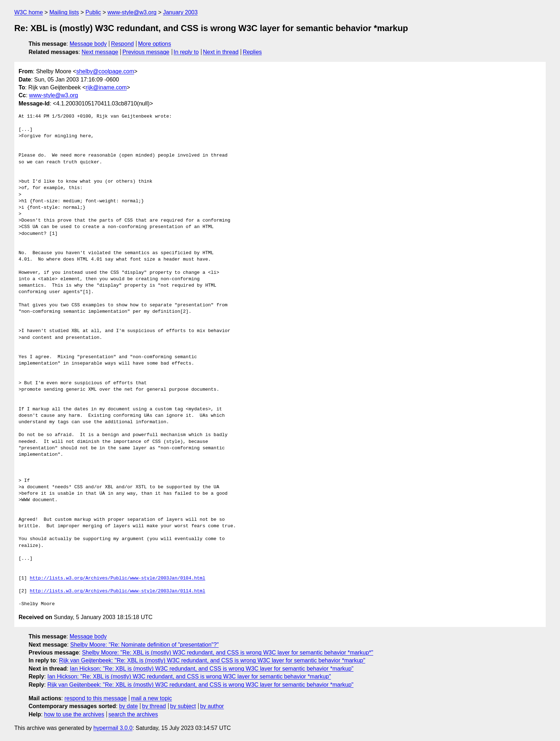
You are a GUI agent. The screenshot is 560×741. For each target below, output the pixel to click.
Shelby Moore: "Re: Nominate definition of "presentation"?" (145, 645)
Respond (122, 44)
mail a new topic (152, 698)
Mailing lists (64, 12)
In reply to (186, 52)
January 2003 (180, 12)
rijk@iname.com (106, 87)
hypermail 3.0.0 (113, 728)
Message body (88, 44)
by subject (183, 706)
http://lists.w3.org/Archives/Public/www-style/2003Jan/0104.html (117, 578)
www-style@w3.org (132, 12)
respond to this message (95, 698)
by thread (154, 706)
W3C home (29, 12)
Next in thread (221, 52)
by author (212, 706)
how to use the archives (74, 714)
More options (155, 44)
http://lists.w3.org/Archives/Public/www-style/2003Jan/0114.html (117, 591)
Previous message (146, 52)
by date (128, 706)
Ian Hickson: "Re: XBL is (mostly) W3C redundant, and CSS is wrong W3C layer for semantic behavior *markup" (212, 669)
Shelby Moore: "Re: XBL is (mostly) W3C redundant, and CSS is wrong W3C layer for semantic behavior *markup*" (227, 653)
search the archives (133, 714)
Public (93, 12)
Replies (252, 52)
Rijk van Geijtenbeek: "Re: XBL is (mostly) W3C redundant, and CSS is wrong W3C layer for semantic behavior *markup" (212, 660)
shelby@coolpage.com (105, 71)
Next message (100, 52)
